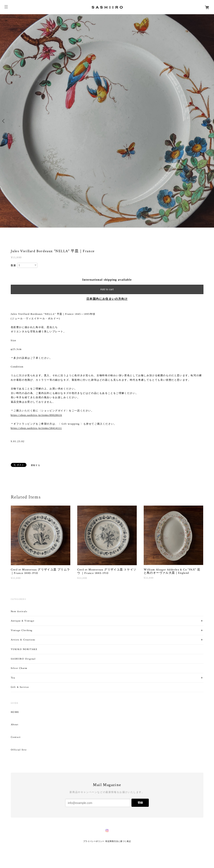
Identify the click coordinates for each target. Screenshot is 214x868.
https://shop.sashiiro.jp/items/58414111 (36, 428)
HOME (15, 712)
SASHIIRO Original (23, 659)
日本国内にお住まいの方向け (107, 299)
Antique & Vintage (23, 621)
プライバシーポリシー (94, 841)
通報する (35, 465)
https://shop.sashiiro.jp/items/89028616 (36, 415)
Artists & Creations (23, 640)
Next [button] (210, 121)
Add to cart (107, 289)
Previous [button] (4, 121)
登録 (140, 803)
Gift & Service (20, 687)
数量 (14, 265)
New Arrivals (19, 611)
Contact (16, 737)
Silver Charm (19, 668)
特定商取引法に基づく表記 (118, 841)
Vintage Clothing (22, 630)
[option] (107, 121)
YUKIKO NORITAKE (24, 649)
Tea (13, 678)
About (15, 725)
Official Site (19, 750)
